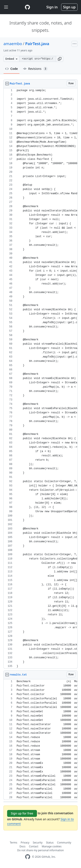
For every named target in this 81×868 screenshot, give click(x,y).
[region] (40, 378)
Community (64, 843)
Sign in (52, 7)
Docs (22, 846)
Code (12, 69)
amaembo (13, 44)
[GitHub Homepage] (28, 857)
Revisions (35, 69)
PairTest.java (37, 44)
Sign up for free (22, 813)
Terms (13, 843)
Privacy (25, 843)
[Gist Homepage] (27, 7)
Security (38, 843)
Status (50, 843)
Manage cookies (52, 846)
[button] (60, 59)
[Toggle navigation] (6, 7)
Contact (34, 846)
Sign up (69, 7)
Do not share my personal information (41, 850)
